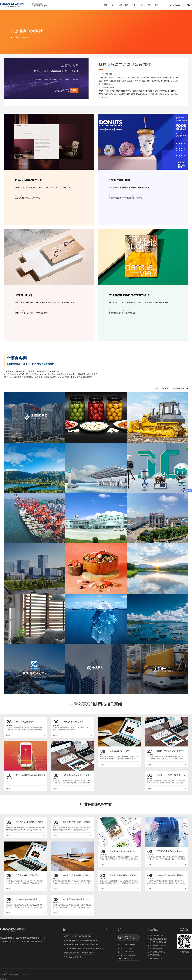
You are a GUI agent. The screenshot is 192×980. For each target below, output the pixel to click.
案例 (113, 5)
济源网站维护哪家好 (85, 936)
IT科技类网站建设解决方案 (157, 942)
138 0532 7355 (179, 5)
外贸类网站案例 (178, 388)
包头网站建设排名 (70, 949)
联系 (157, 5)
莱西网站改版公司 (70, 936)
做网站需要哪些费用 (155, 958)
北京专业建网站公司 (71, 940)
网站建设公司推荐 (88, 953)
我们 (149, 5)
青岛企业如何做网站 (155, 949)
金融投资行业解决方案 (156, 936)
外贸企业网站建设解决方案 (157, 939)
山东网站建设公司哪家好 (157, 952)
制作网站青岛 (101, 949)
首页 (106, 5)
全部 (156, 388)
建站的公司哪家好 (154, 955)
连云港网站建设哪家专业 (89, 940)
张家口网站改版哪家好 (86, 949)
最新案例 (165, 388)
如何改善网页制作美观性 (157, 945)
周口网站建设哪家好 (71, 944)
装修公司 (3, 979)
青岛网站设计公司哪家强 (72, 957)
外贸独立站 (124, 5)
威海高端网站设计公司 (72, 953)
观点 (142, 5)
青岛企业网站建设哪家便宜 (89, 944)
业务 (134, 5)
